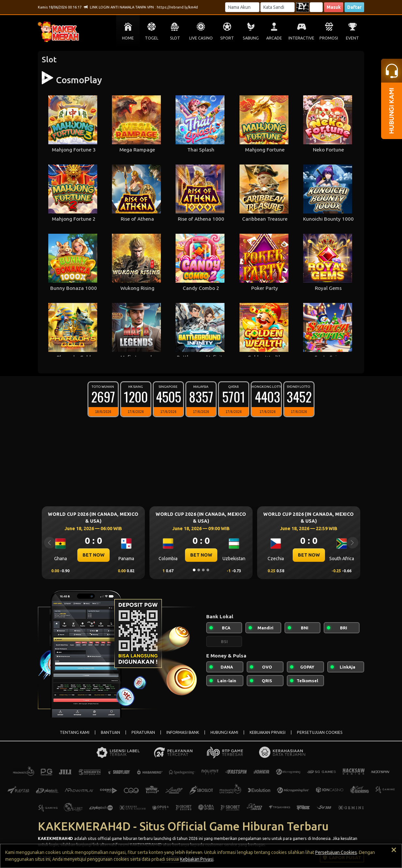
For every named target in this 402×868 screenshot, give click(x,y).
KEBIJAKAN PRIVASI (268, 732)
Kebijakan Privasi (197, 859)
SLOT (175, 38)
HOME (128, 38)
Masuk (334, 7)
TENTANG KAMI (75, 732)
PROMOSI (329, 38)
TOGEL (152, 38)
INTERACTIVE (301, 38)
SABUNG (251, 38)
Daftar (354, 7)
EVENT (352, 38)
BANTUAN (110, 732)
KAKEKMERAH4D (55, 838)
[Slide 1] (194, 570)
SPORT (227, 38)
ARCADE (274, 38)
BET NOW (93, 555)
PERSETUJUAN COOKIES (320, 732)
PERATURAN (143, 732)
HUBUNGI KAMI (224, 732)
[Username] (242, 7)
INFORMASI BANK (183, 732)
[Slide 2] (199, 570)
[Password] (278, 7)
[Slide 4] (208, 570)
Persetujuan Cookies (336, 852)
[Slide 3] (203, 570)
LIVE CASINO (201, 38)
